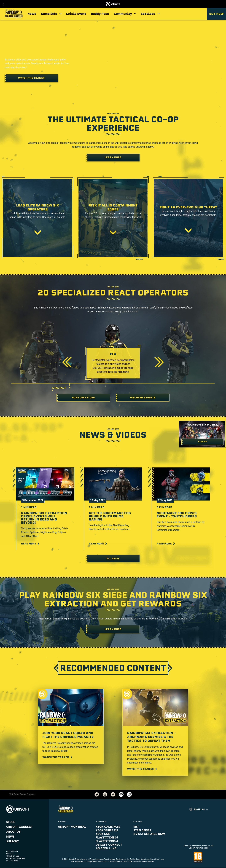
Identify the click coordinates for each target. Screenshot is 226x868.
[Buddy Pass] (100, 14)
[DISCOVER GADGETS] (143, 398)
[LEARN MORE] (113, 629)
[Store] (26, 822)
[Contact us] (26, 851)
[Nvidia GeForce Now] (151, 834)
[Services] (150, 14)
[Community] (125, 14)
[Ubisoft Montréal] (75, 827)
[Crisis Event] (76, 14)
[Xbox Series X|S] (113, 830)
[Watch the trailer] (31, 78)
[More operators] (83, 398)
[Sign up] (202, 442)
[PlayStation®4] (113, 841)
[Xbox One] (113, 834)
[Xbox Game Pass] (113, 827)
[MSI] (151, 827)
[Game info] (51, 14)
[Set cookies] (12, 861)
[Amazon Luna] (113, 848)
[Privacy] (26, 853)
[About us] (26, 832)
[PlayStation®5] (113, 837)
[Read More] (31, 544)
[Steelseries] (151, 830)
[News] (32, 14)
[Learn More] (113, 157)
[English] (199, 809)
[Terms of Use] (26, 856)
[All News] (113, 559)
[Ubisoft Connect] (26, 827)
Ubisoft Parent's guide (199, 848)
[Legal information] (26, 858)
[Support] (26, 841)
